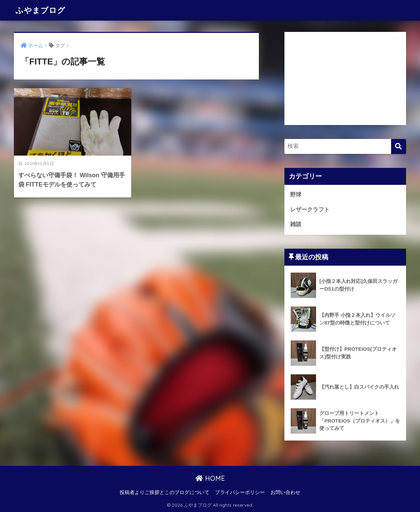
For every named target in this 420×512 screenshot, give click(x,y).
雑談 (296, 224)
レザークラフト (310, 210)
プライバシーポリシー (240, 492)
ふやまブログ (41, 10)
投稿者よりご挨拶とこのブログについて (164, 492)
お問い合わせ (285, 492)
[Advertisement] (345, 78)
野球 (296, 195)
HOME (210, 478)
